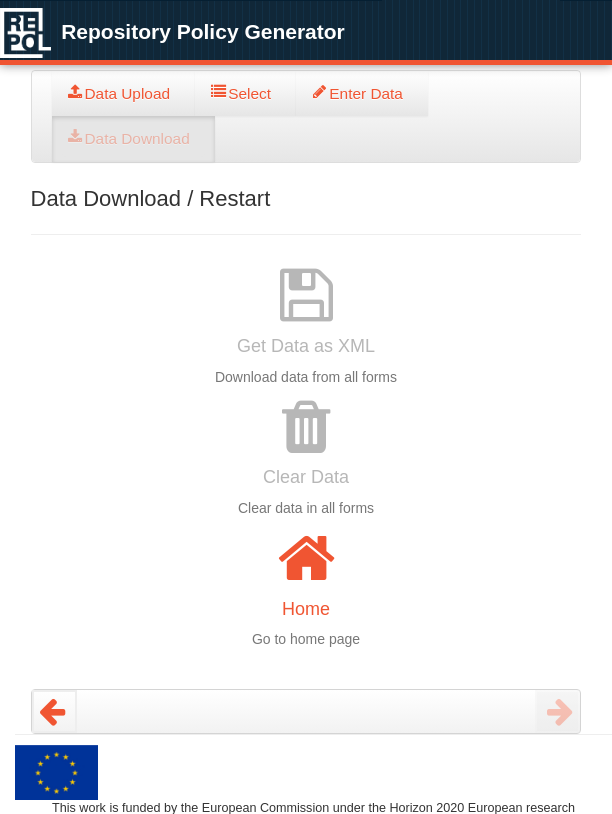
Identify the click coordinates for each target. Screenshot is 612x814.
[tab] (124, 93)
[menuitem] (124, 93)
